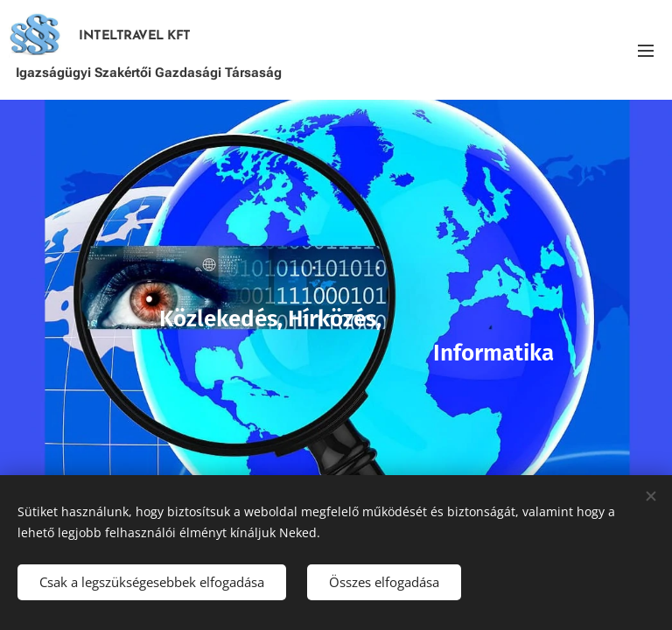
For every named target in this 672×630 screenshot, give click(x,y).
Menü (646, 51)
